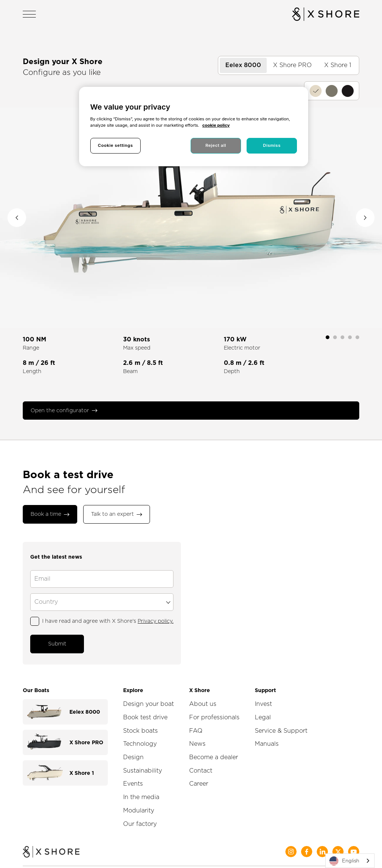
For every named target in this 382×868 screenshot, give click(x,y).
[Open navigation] (29, 14)
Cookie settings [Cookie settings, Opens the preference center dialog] (115, 145)
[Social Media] (291, 843)
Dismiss (272, 145)
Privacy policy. (156, 615)
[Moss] (332, 91)
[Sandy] (316, 91)
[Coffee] (348, 91)
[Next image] (365, 218)
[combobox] (350, 861)
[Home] (51, 844)
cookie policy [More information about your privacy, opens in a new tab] (216, 125)
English (344, 861)
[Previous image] (17, 218)
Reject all (216, 145)
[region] (194, 127)
